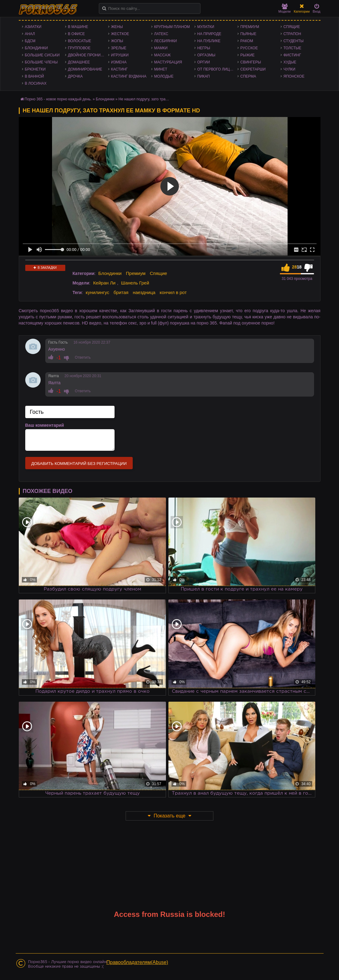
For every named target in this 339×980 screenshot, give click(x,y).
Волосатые (80, 41)
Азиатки (33, 27)
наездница (144, 292)
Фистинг (292, 55)
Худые (290, 62)
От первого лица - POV (217, 69)
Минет (161, 69)
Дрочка (75, 76)
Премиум (250, 27)
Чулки (290, 69)
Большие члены (41, 62)
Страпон (292, 34)
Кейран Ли (104, 283)
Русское (249, 48)
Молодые (164, 76)
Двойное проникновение (88, 55)
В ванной (34, 76)
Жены (117, 27)
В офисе (77, 34)
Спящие (292, 27)
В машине (78, 27)
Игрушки (120, 55)
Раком (247, 41)
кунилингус (97, 292)
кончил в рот (173, 292)
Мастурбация (168, 62)
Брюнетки (35, 69)
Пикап (204, 76)
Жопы (117, 41)
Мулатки (206, 27)
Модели (285, 8)
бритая (121, 292)
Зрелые (119, 48)
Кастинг (119, 69)
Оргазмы (206, 55)
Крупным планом (172, 27)
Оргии (204, 62)
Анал (30, 34)
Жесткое (120, 34)
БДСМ (30, 41)
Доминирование (85, 69)
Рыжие (248, 55)
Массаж (163, 55)
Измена (119, 62)
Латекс (161, 34)
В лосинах (36, 83)
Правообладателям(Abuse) (137, 962)
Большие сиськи (42, 55)
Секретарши (253, 69)
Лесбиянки (166, 41)
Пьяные (248, 34)
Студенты (294, 41)
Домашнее (79, 62)
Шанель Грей (135, 283)
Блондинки (36, 48)
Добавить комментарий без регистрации (79, 464)
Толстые (293, 48)
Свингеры (251, 62)
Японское (294, 76)
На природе (209, 34)
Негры (204, 48)
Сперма (248, 76)
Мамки (161, 48)
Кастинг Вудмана (129, 76)
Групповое (79, 48)
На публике (209, 41)
